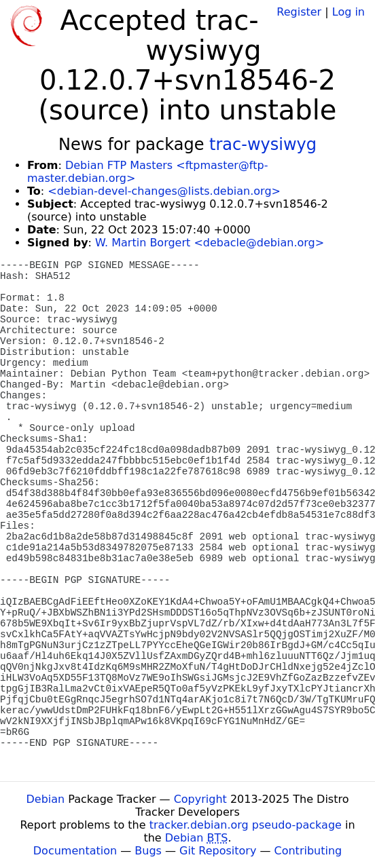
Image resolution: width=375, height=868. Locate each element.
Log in (349, 12)
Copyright (200, 799)
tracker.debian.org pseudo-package (246, 825)
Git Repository (218, 851)
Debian (46, 799)
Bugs (148, 851)
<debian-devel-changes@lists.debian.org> (164, 191)
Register (299, 12)
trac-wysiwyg (263, 145)
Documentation (75, 851)
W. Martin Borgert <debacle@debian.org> (210, 243)
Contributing (308, 851)
